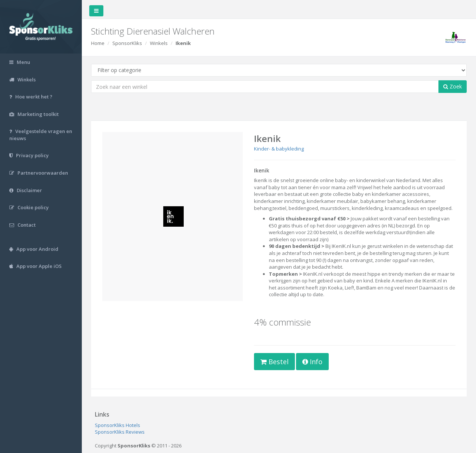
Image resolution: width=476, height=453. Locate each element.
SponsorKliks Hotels (118, 425)
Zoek (453, 86)
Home (98, 43)
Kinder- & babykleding (279, 149)
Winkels (159, 43)
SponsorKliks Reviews (120, 432)
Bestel (274, 362)
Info (312, 362)
